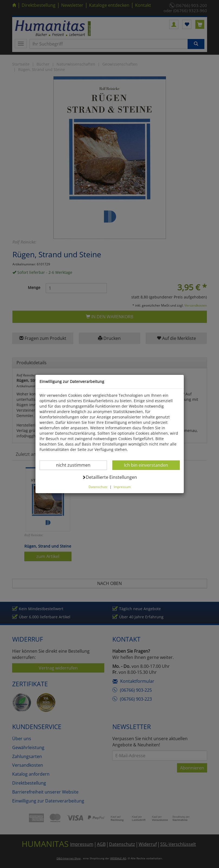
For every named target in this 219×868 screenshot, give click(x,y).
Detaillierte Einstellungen (110, 477)
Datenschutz (98, 487)
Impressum (122, 487)
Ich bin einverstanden (146, 465)
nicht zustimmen (76, 465)
